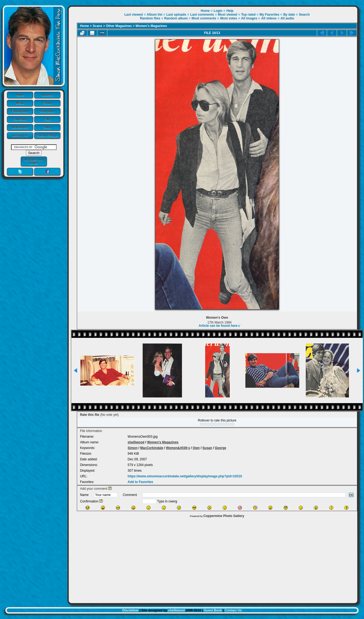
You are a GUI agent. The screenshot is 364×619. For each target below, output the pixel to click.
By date (289, 15)
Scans (97, 26)
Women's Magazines (151, 26)
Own (196, 448)
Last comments (202, 15)
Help (230, 11)
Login (218, 11)
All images (249, 18)
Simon (133, 448)
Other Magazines (119, 26)
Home (20, 95)
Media (20, 103)
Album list (154, 15)
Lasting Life (20, 135)
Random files (150, 18)
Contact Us (233, 610)
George (221, 448)
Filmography (20, 111)
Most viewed (227, 15)
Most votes (229, 18)
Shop (47, 127)
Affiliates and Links (34, 161)
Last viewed (133, 15)
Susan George (47, 135)
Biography (47, 111)
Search (304, 15)
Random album (176, 18)
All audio (287, 18)
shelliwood (136, 442)
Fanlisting (20, 119)
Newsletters (20, 127)
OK (351, 495)
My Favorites (269, 15)
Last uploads (176, 15)
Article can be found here (218, 326)
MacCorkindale (152, 448)
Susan (207, 448)
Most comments (204, 18)
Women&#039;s (178, 448)
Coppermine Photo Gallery (224, 516)
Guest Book (213, 610)
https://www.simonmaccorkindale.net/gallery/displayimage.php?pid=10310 (185, 476)
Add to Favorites (140, 482)
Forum (47, 103)
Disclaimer (131, 610)
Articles (47, 95)
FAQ (47, 119)
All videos (269, 18)
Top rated (248, 15)
